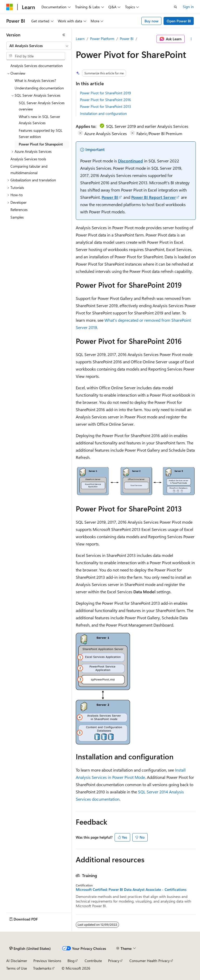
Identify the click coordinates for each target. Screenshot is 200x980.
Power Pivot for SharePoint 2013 (105, 106)
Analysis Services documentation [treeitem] (37, 66)
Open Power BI (179, 21)
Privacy (114, 961)
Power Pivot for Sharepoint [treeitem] (41, 144)
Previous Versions (47, 961)
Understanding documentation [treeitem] (39, 88)
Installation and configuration (103, 113)
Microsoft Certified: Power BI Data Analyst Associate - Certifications (131, 890)
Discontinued (130, 161)
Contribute (93, 961)
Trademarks (42, 968)
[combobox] (39, 46)
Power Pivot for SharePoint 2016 (105, 100)
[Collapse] (64, 35)
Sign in (188, 7)
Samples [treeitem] (17, 217)
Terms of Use (17, 968)
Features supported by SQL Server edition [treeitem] (41, 134)
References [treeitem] (19, 210)
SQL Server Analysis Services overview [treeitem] (42, 106)
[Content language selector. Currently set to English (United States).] (30, 949)
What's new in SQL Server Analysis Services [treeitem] (39, 120)
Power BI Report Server (154, 197)
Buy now (152, 21)
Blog (71, 961)
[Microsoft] (10, 7)
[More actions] (191, 39)
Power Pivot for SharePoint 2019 (105, 93)
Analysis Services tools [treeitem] (28, 159)
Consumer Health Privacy (150, 961)
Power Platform (102, 39)
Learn (80, 39)
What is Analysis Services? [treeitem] (35, 80)
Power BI (127, 39)
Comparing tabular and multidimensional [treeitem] (29, 169)
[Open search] (176, 7)
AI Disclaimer (17, 961)
